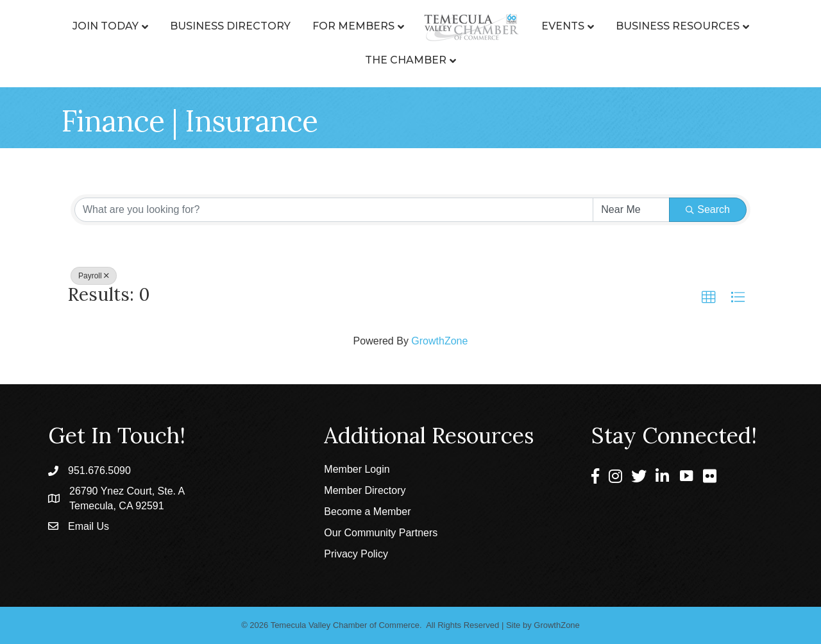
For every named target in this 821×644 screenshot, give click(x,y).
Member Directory (365, 490)
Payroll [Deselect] (94, 276)
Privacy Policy (356, 554)
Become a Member (367, 512)
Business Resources (678, 26)
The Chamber (406, 60)
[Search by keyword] (334, 210)
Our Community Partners (381, 533)
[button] (709, 298)
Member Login (357, 469)
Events (563, 26)
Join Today (106, 26)
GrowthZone (439, 341)
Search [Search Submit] (708, 209)
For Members (353, 26)
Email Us (89, 526)
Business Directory (230, 26)
